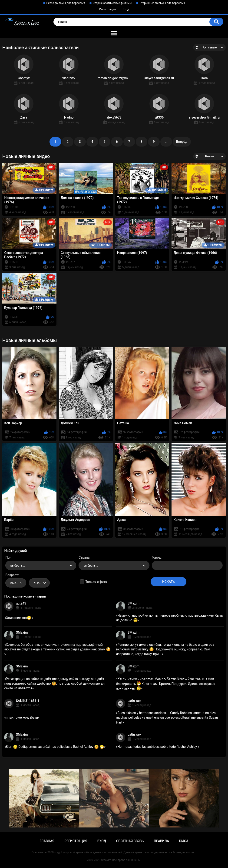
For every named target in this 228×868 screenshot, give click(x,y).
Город (156, 557)
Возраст (12, 575)
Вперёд (182, 142)
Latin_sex (134, 701)
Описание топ (19, 618)
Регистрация (107, 9)
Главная (47, 841)
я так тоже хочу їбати (22, 718)
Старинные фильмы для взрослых (162, 3)
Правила (161, 841)
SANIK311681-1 (28, 701)
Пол (8, 557)
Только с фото (96, 582)
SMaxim (134, 603)
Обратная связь (130, 841)
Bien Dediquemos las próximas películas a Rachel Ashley (55, 747)
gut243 (21, 603)
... (166, 142)
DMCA (184, 841)
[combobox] (41, 565)
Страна (84, 557)
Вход (126, 9)
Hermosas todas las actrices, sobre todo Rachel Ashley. (157, 747)
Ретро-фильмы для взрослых (66, 3)
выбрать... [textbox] (17, 566)
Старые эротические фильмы (112, 3)
